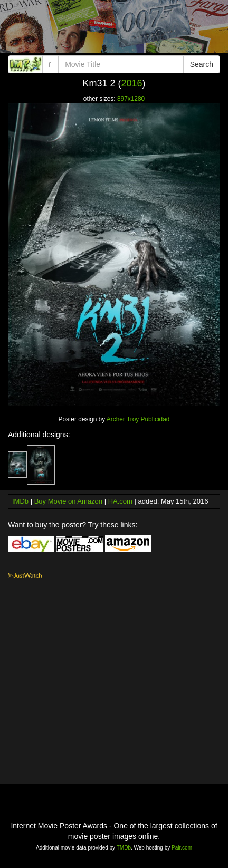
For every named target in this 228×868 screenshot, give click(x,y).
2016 (131, 83)
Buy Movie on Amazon (68, 501)
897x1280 (131, 99)
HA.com (120, 501)
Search (202, 64)
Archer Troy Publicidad (138, 419)
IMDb (20, 501)
